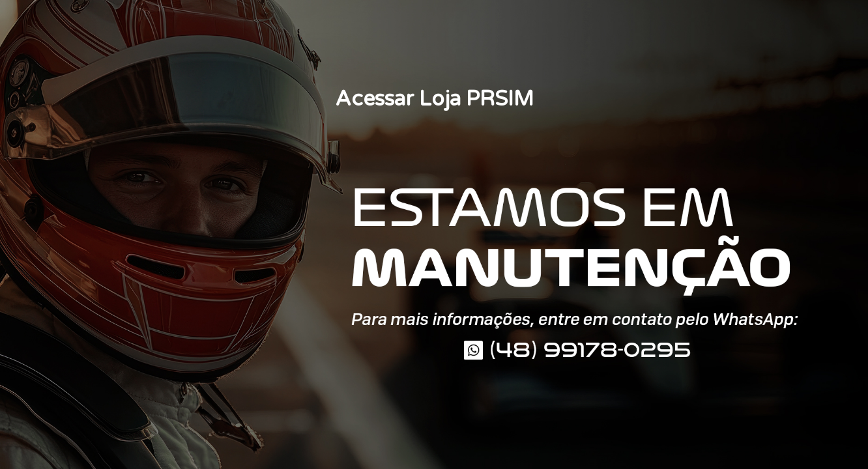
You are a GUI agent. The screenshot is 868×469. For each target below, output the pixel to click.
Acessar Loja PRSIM (434, 99)
